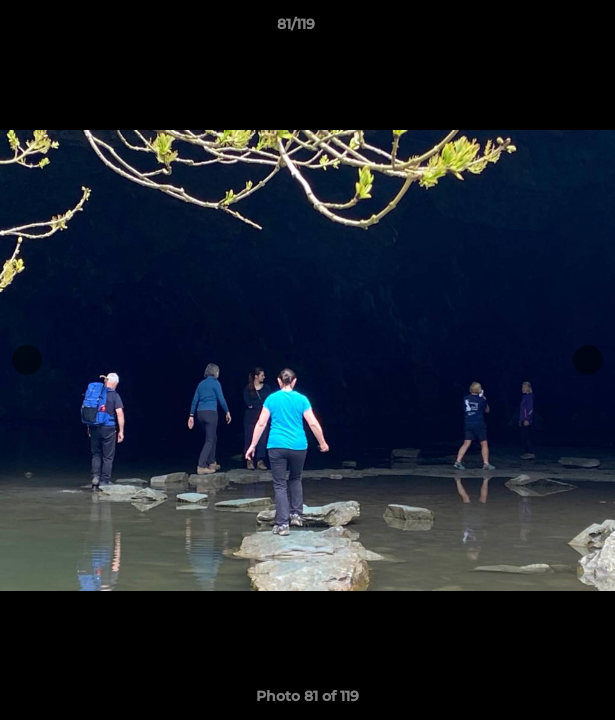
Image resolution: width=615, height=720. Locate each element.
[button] (543, 29)
